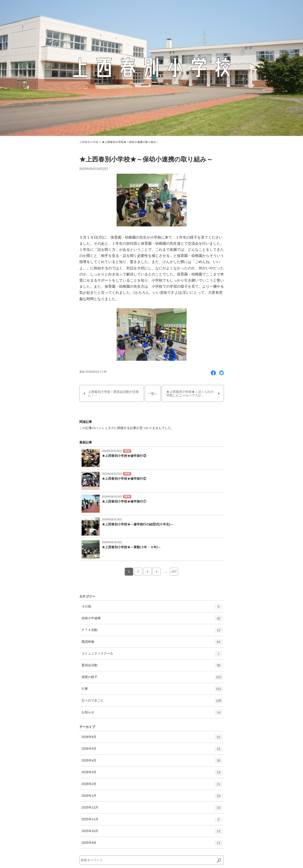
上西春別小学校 (89, 142)
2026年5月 (152, 750)
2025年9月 (152, 844)
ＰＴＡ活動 (152, 632)
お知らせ (152, 714)
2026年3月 (152, 774)
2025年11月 (152, 821)
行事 (152, 690)
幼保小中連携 (152, 620)
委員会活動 (152, 667)
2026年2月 (152, 786)
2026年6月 (152, 739)
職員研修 (152, 643)
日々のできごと (152, 702)
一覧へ (153, 394)
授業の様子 (152, 679)
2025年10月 (152, 833)
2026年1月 (152, 797)
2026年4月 (152, 762)
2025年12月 (152, 809)
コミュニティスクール (152, 655)
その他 (152, 608)
